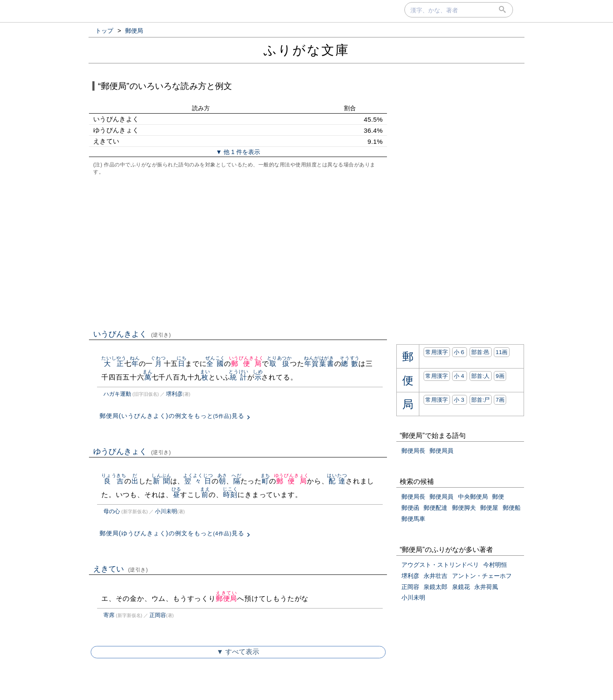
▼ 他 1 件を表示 (238, 152)
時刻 (230, 495)
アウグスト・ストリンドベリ (440, 565)
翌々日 (198, 481)
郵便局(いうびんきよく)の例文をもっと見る (172, 416)
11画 (501, 352)
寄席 (109, 615)
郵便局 (247, 364)
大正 (114, 364)
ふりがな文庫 (306, 50)
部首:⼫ (481, 400)
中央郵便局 (473, 497)
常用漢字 (437, 352)
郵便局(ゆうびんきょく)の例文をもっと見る (172, 533)
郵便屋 (489, 508)
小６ (460, 352)
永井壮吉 (435, 576)
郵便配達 (435, 508)
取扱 (279, 364)
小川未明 (166, 511)
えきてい (121, 569)
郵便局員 (441, 451)
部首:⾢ (481, 352)
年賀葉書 (319, 364)
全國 (215, 364)
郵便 (498, 497)
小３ (460, 400)
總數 (350, 364)
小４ (460, 376)
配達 (337, 481)
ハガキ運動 (117, 394)
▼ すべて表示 (238, 652)
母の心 (112, 511)
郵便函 (410, 508)
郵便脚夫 (464, 508)
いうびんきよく (132, 334)
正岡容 (158, 615)
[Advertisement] (238, 251)
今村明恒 (495, 565)
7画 (500, 400)
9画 (500, 376)
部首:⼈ (481, 376)
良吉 (114, 481)
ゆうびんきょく (132, 451)
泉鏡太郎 (435, 587)
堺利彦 (174, 394)
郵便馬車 (413, 519)
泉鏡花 (461, 587)
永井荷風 (486, 587)
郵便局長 (413, 451)
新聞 (162, 481)
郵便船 (512, 508)
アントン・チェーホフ (482, 576)
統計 (239, 377)
